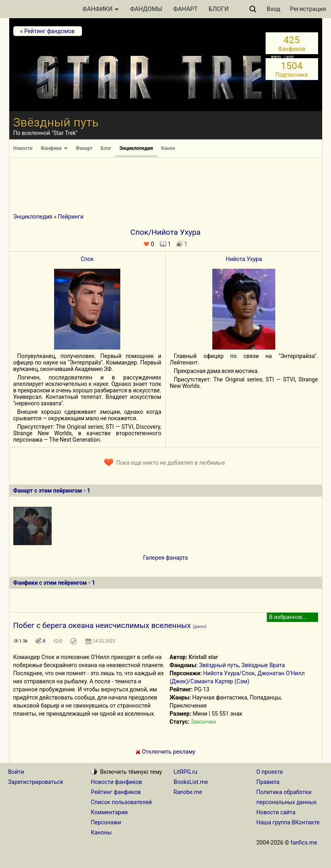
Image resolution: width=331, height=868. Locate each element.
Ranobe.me (188, 792)
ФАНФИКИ (101, 9)
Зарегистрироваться (36, 782)
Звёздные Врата (263, 665)
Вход (274, 9)
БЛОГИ (219, 9)
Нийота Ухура (244, 259)
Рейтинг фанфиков (116, 792)
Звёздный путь (219, 665)
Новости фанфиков (116, 782)
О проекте (270, 772)
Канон (168, 148)
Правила (268, 782)
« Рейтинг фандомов (47, 31)
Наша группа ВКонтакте (288, 822)
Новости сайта (276, 812)
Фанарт (84, 148)
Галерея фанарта (166, 558)
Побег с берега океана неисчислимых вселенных (102, 625)
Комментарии (109, 812)
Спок (87, 259)
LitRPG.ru (185, 772)
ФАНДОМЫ (146, 9)
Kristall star (203, 657)
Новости (23, 148)
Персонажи (106, 822)
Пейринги (70, 217)
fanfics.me (304, 843)
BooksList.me (191, 782)
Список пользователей (121, 802)
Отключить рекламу (165, 752)
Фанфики (54, 148)
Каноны (101, 832)
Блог (106, 148)
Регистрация (308, 9)
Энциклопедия (136, 148)
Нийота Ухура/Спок (229, 673)
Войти (16, 772)
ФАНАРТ (185, 9)
